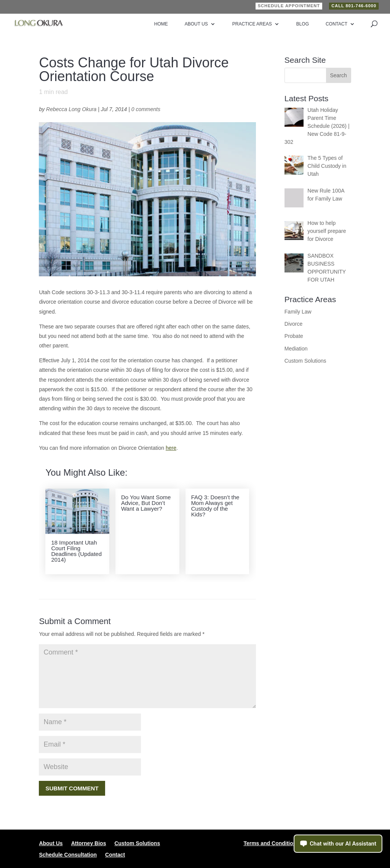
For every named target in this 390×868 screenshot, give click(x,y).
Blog (303, 24)
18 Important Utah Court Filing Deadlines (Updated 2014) (76, 551)
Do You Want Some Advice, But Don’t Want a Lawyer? (146, 503)
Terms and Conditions (271, 843)
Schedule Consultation (68, 855)
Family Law (298, 312)
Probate (294, 336)
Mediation (296, 349)
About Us (196, 24)
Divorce (293, 324)
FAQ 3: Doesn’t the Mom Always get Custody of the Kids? (215, 506)
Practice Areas (252, 24)
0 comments (146, 109)
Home (161, 24)
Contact (336, 24)
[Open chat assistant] (338, 844)
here (171, 448)
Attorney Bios (89, 843)
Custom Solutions (305, 361)
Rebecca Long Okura (71, 109)
